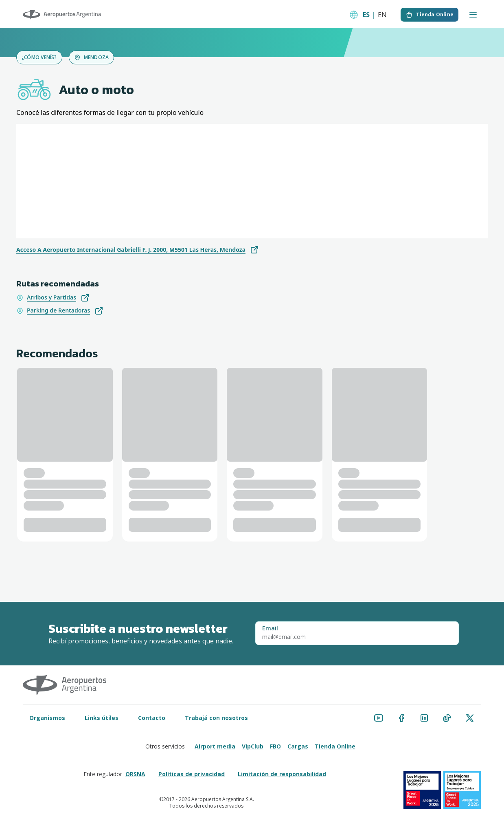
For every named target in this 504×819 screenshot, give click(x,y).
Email (270, 628)
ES (366, 15)
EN (382, 15)
